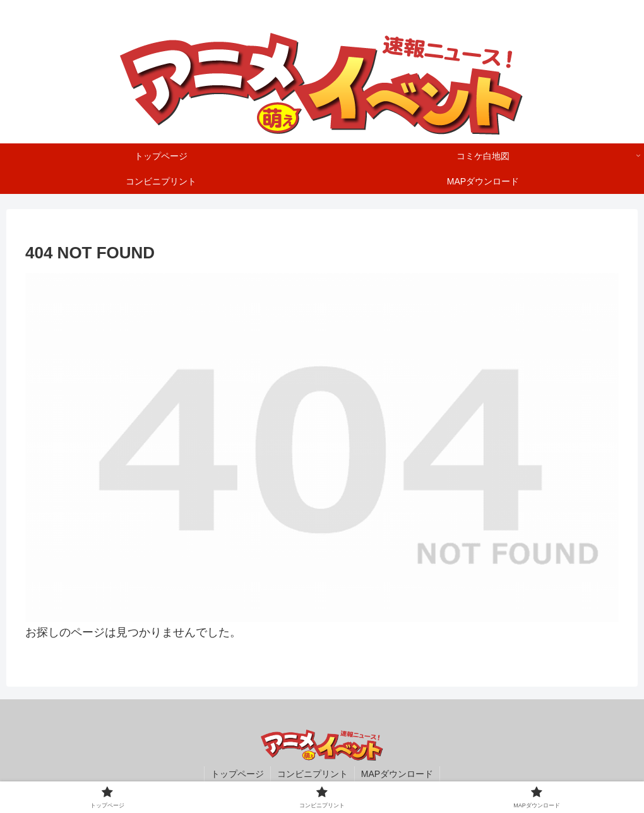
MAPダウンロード (397, 774)
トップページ (237, 774)
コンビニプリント (313, 774)
